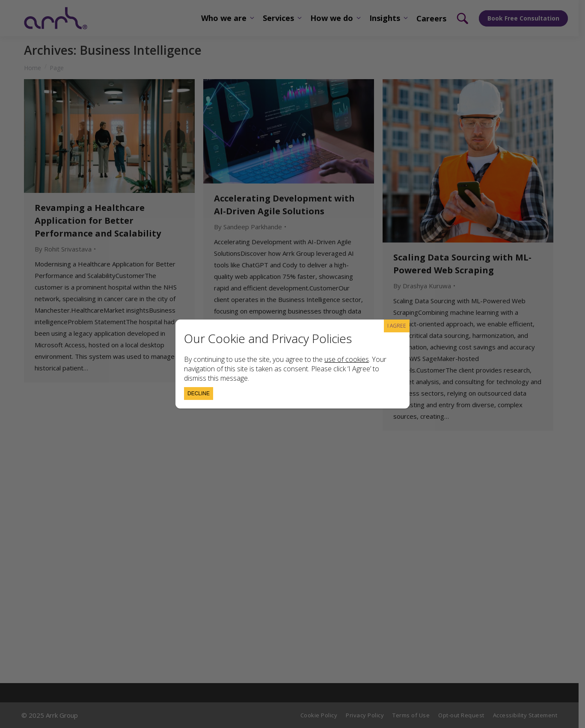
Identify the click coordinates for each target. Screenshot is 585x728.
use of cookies (347, 359)
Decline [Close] (199, 394)
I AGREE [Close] (397, 326)
